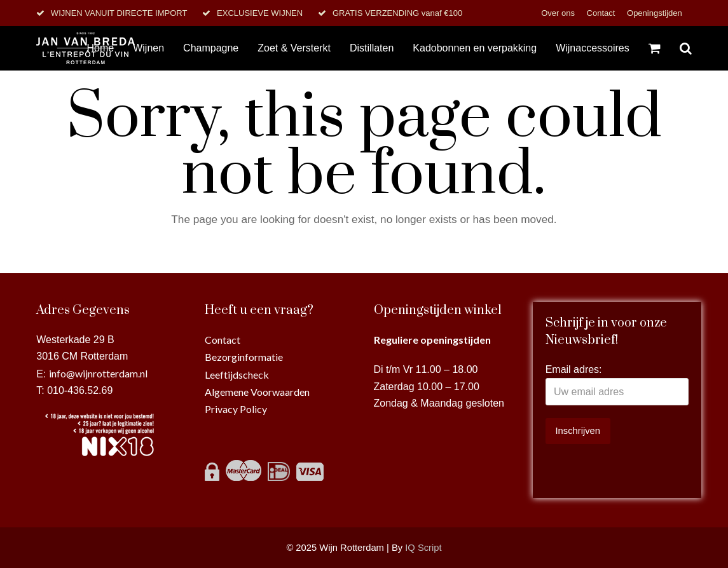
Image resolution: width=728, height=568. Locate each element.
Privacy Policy (236, 409)
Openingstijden (655, 13)
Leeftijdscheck (237, 375)
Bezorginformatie (244, 357)
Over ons (559, 13)
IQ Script (423, 548)
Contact (602, 13)
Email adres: (574, 369)
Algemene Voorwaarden (257, 392)
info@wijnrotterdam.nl (98, 373)
